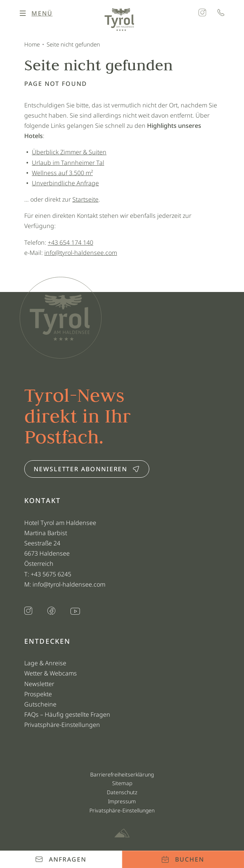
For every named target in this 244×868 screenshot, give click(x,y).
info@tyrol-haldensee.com (81, 253)
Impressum (122, 801)
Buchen (183, 859)
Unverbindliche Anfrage (65, 183)
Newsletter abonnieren (87, 469)
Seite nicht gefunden (73, 44)
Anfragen (61, 859)
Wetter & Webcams (51, 673)
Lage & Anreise (45, 663)
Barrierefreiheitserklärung (122, 774)
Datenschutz (122, 792)
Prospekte (38, 694)
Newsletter (39, 684)
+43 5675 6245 (52, 574)
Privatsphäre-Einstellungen (62, 725)
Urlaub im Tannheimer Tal (68, 163)
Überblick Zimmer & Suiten (69, 152)
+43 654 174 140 (70, 242)
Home (32, 44)
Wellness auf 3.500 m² (62, 173)
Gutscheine (40, 704)
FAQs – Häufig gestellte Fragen (67, 714)
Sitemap (122, 783)
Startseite (85, 199)
